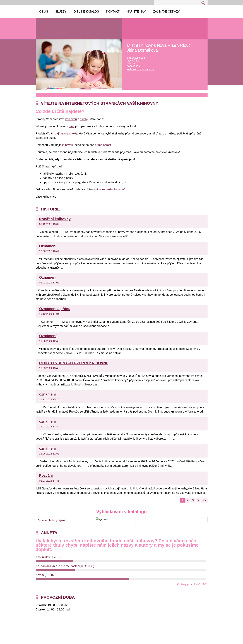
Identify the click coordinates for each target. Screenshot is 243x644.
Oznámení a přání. (55, 309)
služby (84, 119)
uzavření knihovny (55, 219)
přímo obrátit (103, 145)
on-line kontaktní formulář (109, 189)
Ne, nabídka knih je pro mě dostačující (65, 566)
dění (72, 126)
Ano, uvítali (48, 557)
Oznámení (48, 246)
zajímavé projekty (66, 133)
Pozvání (46, 475)
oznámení (48, 394)
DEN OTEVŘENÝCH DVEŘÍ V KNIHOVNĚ (74, 363)
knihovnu (71, 119)
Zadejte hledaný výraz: (52, 520)
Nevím (45, 575)
